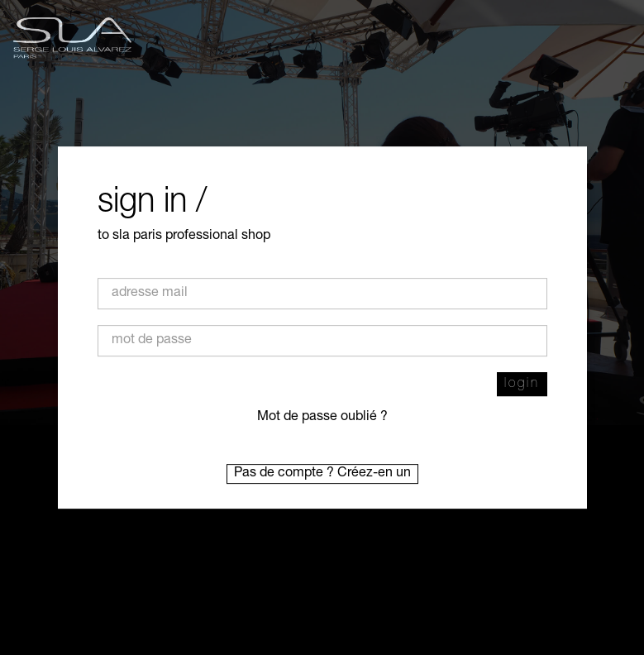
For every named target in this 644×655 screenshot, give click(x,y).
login (522, 385)
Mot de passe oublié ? (322, 418)
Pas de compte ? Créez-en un (322, 474)
